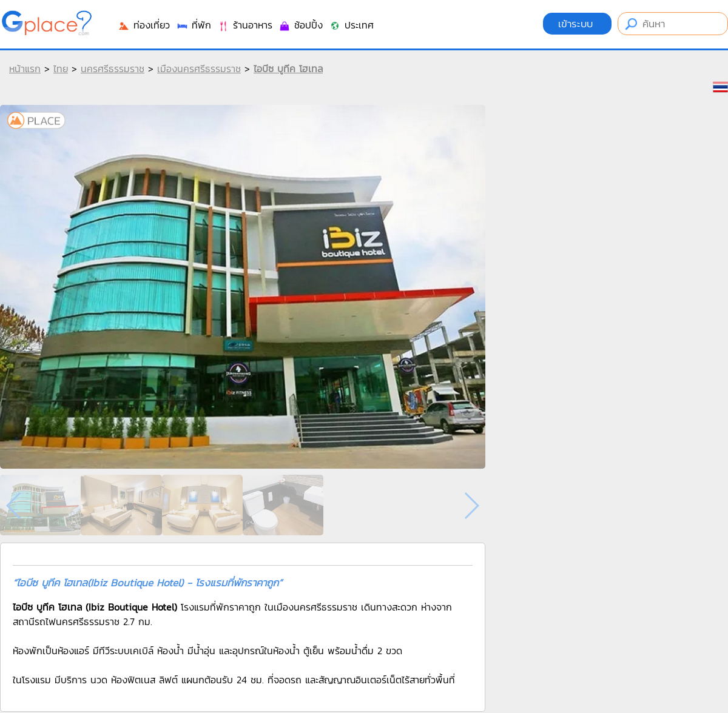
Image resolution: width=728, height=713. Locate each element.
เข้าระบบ (577, 24)
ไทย (61, 69)
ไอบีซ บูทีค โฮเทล (288, 69)
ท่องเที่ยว (144, 25)
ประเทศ (351, 25)
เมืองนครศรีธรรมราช (199, 69)
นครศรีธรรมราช (113, 69)
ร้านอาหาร (245, 25)
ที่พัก (194, 25)
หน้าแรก (25, 69)
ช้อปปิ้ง (301, 25)
